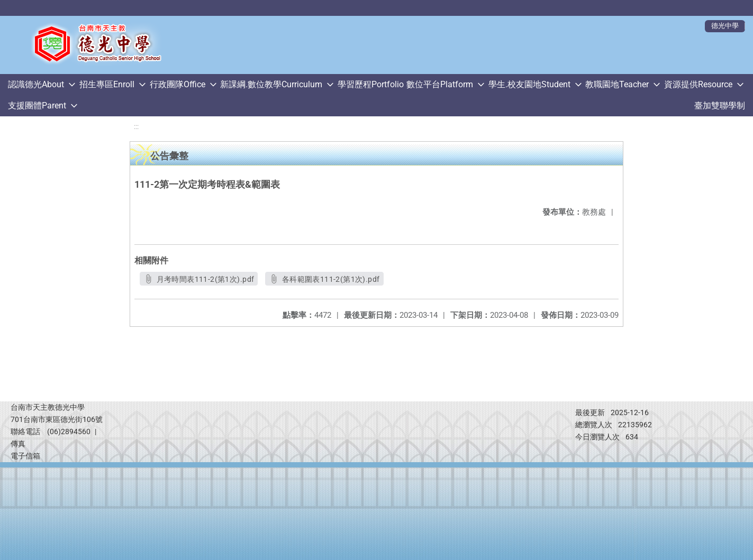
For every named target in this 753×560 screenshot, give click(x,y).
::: (136, 127)
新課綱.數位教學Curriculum (271, 84)
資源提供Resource (698, 84)
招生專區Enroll (107, 84)
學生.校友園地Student (529, 84)
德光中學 (725, 26)
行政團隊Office (178, 84)
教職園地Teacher (617, 84)
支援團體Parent (37, 105)
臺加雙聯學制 (720, 105)
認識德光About (36, 84)
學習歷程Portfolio (371, 84)
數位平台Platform (440, 84)
